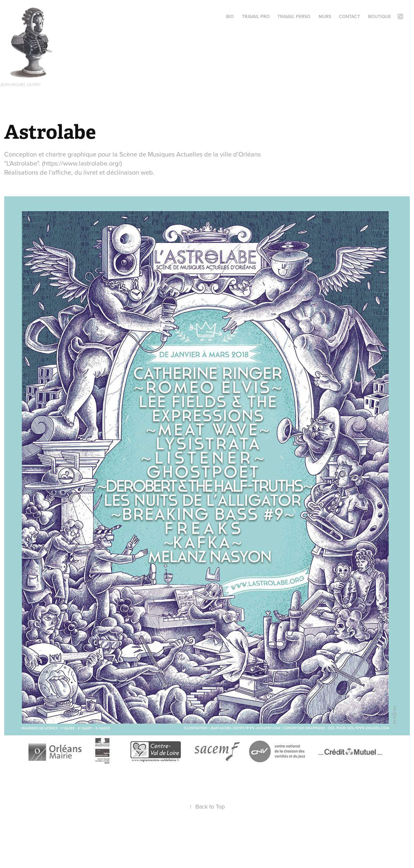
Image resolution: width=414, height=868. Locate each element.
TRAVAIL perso (294, 16)
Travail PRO (256, 16)
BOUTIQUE (380, 16)
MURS (325, 16)
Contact (349, 16)
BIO (230, 16)
